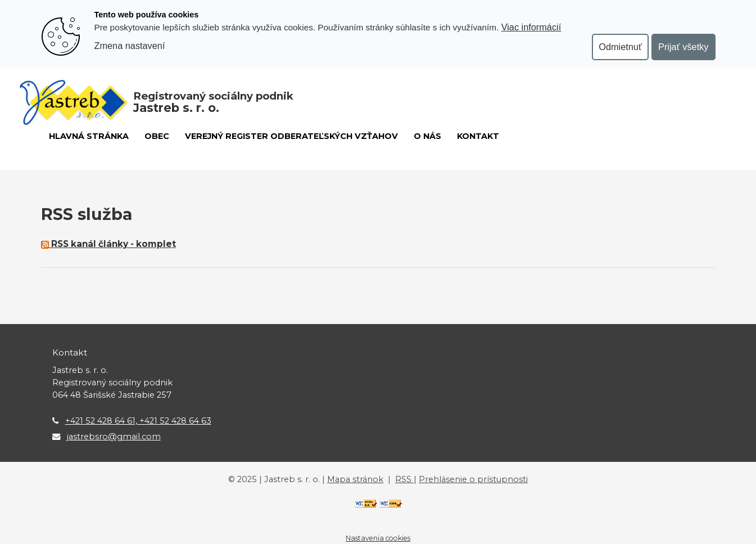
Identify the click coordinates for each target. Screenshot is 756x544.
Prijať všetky (683, 47)
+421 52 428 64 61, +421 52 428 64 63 (138, 421)
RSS (404, 479)
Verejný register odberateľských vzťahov (291, 136)
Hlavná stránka (89, 136)
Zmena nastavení (130, 46)
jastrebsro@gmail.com (114, 437)
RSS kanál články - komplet (108, 244)
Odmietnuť (620, 47)
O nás (427, 136)
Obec (157, 136)
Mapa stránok (355, 479)
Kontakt (478, 136)
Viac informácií (531, 27)
